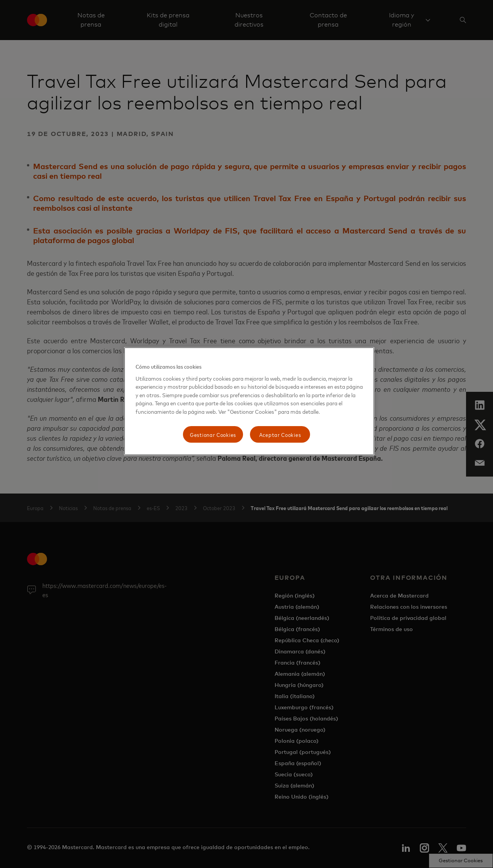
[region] (249, 401)
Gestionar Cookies (213, 434)
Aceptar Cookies (280, 434)
